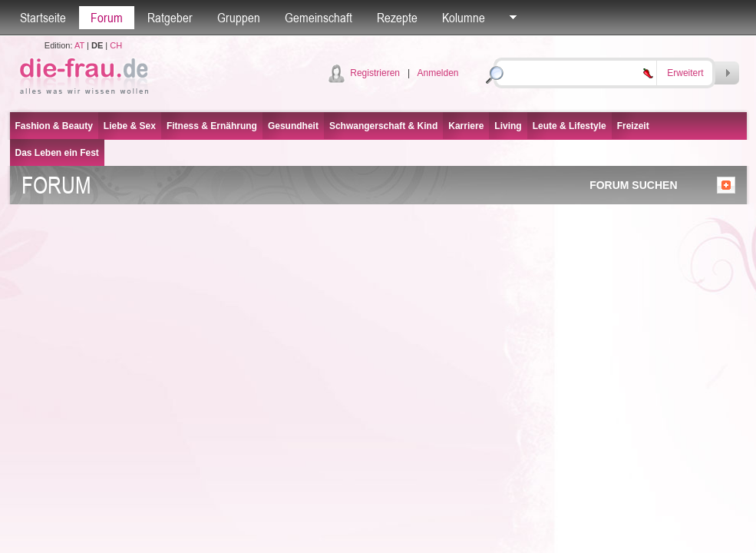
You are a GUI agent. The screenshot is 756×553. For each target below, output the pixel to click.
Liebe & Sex (130, 126)
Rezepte (397, 18)
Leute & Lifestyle (569, 126)
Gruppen (239, 18)
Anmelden (437, 73)
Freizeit (633, 126)
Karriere (466, 126)
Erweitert (685, 73)
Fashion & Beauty (54, 126)
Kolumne (464, 18)
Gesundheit (293, 126)
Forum (107, 18)
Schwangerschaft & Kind (383, 126)
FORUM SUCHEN (633, 185)
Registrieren (375, 73)
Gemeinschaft (319, 18)
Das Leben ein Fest (57, 153)
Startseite (43, 18)
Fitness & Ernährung (212, 126)
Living (508, 126)
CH (116, 45)
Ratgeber (170, 18)
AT (79, 45)
